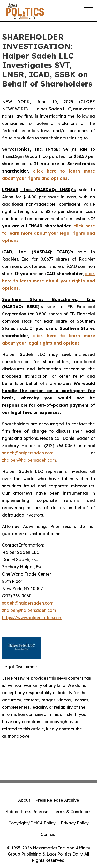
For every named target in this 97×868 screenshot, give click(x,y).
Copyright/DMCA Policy (32, 823)
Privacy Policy (75, 823)
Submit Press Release (27, 812)
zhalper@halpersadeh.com (29, 460)
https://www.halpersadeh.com (32, 618)
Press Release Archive (57, 800)
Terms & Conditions (72, 812)
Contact (49, 834)
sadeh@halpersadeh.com (28, 453)
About (24, 800)
